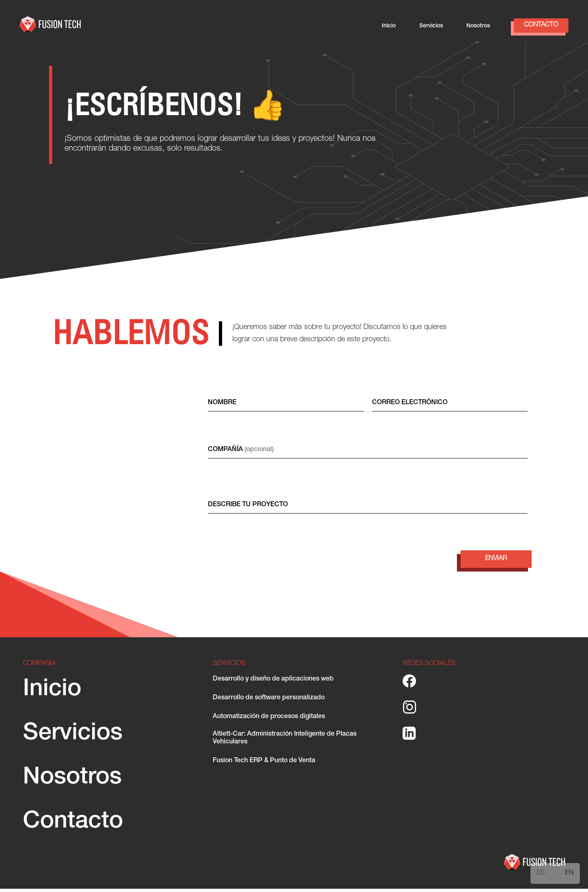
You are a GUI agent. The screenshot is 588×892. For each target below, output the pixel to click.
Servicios (431, 26)
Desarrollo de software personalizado (269, 701)
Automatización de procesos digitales (269, 720)
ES (541, 873)
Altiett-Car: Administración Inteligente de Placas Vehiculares (285, 742)
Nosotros (478, 26)
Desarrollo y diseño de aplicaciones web (273, 683)
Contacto (541, 25)
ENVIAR (496, 562)
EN (569, 873)
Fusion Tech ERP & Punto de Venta (264, 764)
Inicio (389, 26)
